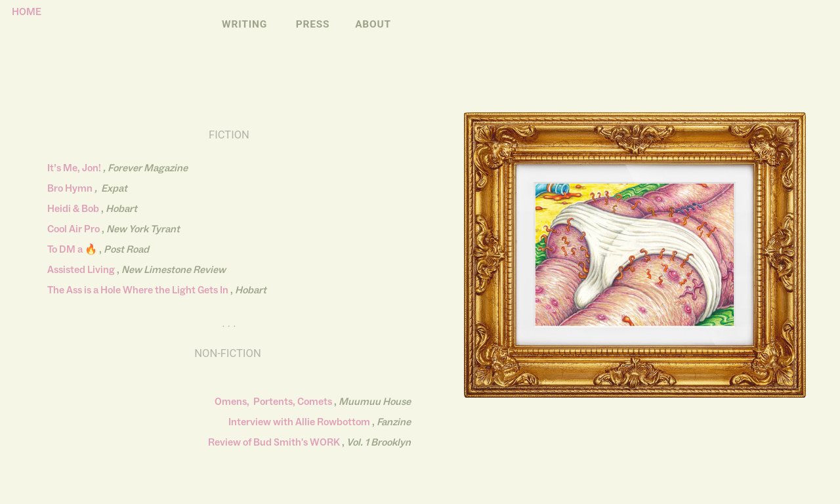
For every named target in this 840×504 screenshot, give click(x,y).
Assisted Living (81, 270)
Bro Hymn (70, 188)
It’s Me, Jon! (75, 168)
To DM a (65, 249)
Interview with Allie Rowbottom (299, 422)
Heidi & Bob (73, 209)
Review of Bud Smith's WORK (274, 442)
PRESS (313, 24)
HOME (23, 12)
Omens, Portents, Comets (273, 402)
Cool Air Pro (73, 229)
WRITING (244, 24)
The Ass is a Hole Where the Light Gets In (138, 290)
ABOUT (373, 24)
